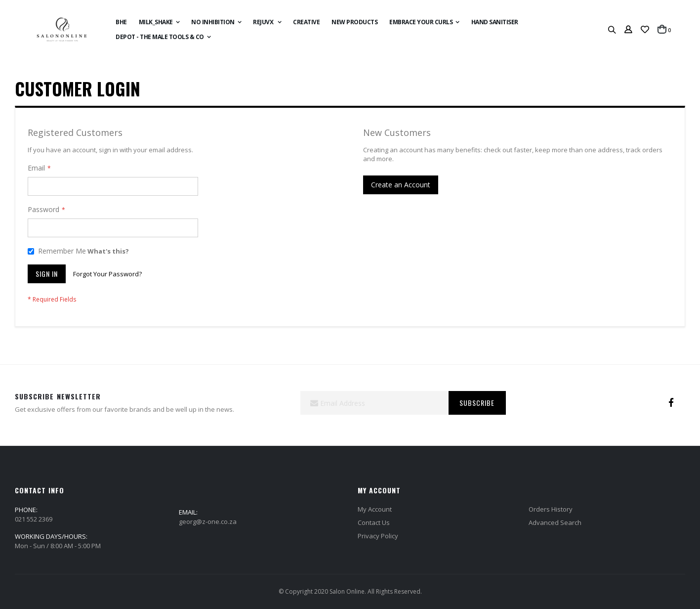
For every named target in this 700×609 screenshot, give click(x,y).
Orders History (551, 509)
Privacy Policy (378, 536)
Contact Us (374, 522)
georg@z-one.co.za (208, 522)
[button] (645, 30)
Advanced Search (555, 522)
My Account (375, 509)
